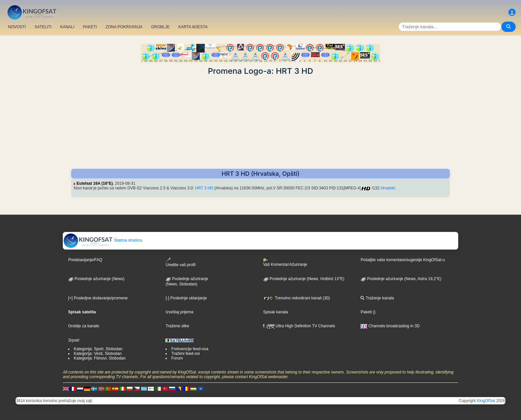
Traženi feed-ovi (185, 354)
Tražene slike (177, 326)
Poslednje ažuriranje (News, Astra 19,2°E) (401, 279)
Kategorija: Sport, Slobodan (98, 349)
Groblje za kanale (84, 326)
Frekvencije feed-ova (190, 349)
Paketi (366, 312)
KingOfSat (486, 401)
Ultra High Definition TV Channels (299, 326)
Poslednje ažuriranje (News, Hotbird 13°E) (304, 279)
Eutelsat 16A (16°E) (95, 183)
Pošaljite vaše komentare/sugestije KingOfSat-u (403, 260)
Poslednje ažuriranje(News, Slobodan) (187, 281)
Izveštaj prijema (179, 312)
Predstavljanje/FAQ (85, 260)
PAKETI (90, 27)
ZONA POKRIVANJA (124, 27)
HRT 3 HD (204, 188)
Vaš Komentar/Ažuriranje (285, 262)
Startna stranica (103, 240)
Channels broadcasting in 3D (390, 326)
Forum (177, 358)
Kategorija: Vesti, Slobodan (98, 354)
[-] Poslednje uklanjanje (186, 298)
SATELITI (43, 27)
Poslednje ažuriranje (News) (96, 279)
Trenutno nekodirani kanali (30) (297, 298)
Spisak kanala (276, 312)
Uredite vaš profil (180, 262)
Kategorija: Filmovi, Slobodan (100, 358)
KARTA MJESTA (193, 27)
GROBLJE (160, 27)
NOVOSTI (17, 27)
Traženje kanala (377, 298)
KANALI (67, 27)
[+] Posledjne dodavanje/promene (98, 298)
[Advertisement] (260, 122)
